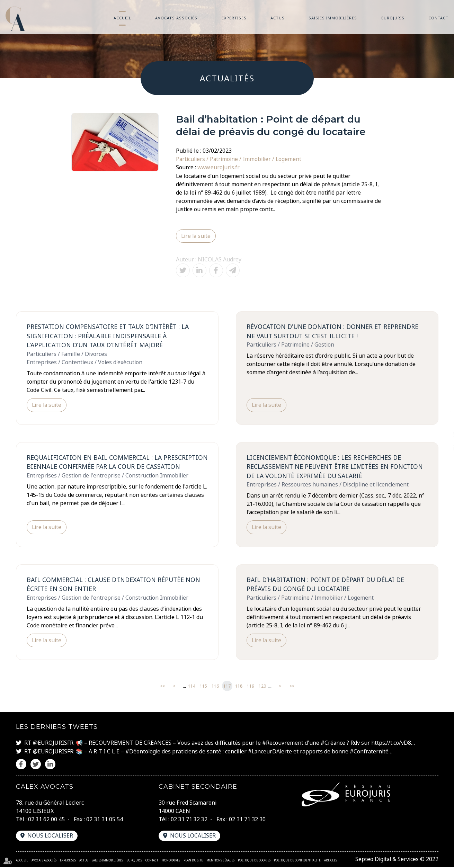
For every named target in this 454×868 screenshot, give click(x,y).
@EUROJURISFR (53, 744)
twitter (440, 434)
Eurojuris (393, 18)
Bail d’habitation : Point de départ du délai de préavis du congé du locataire (327, 585)
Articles (331, 861)
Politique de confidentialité (297, 861)
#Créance (334, 744)
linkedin (440, 448)
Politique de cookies (254, 861)
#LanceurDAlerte (271, 753)
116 (215, 687)
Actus (278, 18)
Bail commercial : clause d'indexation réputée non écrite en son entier (115, 585)
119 (251, 687)
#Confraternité (372, 753)
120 (262, 687)
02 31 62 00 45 (46, 821)
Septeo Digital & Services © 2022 (396, 860)
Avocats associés (176, 18)
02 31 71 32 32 (189, 821)
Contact (438, 18)
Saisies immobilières (333, 18)
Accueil (122, 18)
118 (239, 687)
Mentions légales (220, 861)
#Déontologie (143, 753)
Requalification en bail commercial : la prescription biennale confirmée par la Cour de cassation (110, 467)
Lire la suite (196, 236)
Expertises (234, 18)
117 (227, 687)
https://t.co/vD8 (392, 744)
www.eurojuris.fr (219, 167)
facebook (440, 420)
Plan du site (193, 861)
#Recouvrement (283, 744)
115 (203, 687)
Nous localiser (51, 837)
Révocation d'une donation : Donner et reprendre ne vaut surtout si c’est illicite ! (333, 331)
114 (192, 687)
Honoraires (171, 861)
